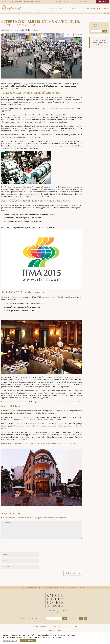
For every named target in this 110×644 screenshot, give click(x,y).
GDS (76, 631)
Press (93, 2)
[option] (42, 56)
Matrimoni (95, 8)
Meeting (85, 8)
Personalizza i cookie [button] (10, 640)
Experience (74, 2)
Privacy (45, 631)
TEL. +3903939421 (66, 592)
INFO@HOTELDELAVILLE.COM (80, 592)
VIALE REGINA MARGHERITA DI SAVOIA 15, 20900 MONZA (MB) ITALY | (41, 592)
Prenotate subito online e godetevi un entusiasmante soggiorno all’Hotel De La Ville (46, 445)
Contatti (68, 631)
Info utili (36, 631)
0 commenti (38, 30)
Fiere (31, 30)
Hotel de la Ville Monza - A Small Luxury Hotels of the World (99, 43)
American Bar (32, 392)
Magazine (66, 2)
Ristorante (74, 8)
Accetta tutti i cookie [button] (28, 641)
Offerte (106, 8)
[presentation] (16, 551)
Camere (62, 8)
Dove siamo (58, 2)
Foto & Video (83, 2)
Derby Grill (16, 385)
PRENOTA (102, 2)
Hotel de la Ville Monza (11, 30)
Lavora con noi (56, 631)
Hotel (54, 8)
